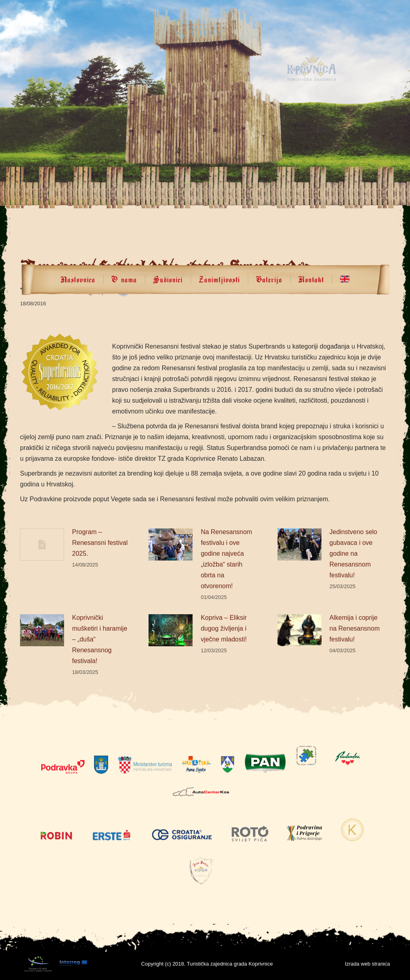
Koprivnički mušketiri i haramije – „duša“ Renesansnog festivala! (100, 639)
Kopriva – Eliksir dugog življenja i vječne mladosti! (224, 628)
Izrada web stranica (367, 964)
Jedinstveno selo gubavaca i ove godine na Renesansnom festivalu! (353, 554)
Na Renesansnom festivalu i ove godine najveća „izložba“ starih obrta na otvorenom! (226, 559)
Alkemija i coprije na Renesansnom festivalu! (355, 628)
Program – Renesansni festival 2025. (100, 543)
